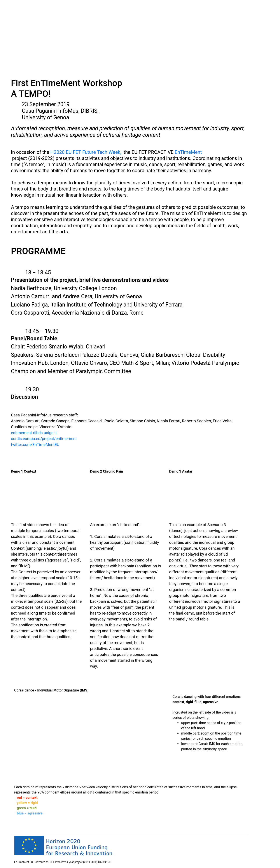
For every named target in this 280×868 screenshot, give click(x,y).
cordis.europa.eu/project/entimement (44, 439)
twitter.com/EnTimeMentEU (35, 444)
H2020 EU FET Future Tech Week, (86, 152)
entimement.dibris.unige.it (34, 433)
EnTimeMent (188, 152)
